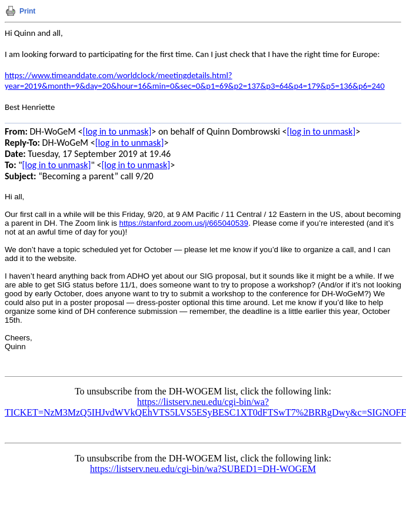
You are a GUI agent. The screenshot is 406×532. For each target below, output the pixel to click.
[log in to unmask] (117, 131)
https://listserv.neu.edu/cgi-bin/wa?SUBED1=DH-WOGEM (203, 469)
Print (27, 11)
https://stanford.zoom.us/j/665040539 (184, 223)
